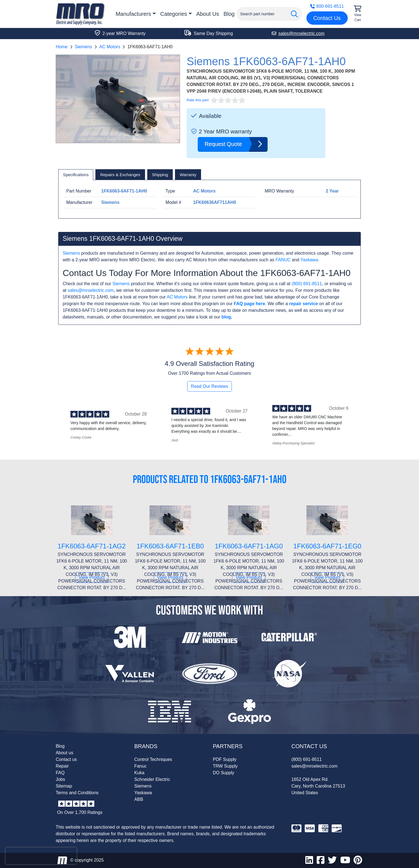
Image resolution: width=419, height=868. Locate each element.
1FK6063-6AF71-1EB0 (170, 546)
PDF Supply (225, 759)
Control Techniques (153, 759)
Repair (62, 766)
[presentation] (41, 856)
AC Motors (110, 47)
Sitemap (64, 786)
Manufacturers (133, 14)
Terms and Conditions (77, 793)
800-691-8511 (327, 6)
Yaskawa (309, 260)
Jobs (60, 779)
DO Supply (224, 773)
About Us (208, 14)
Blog (229, 14)
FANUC (283, 260)
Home (62, 47)
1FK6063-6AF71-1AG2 (92, 546)
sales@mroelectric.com (91, 290)
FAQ (60, 773)
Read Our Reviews (209, 386)
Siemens (83, 47)
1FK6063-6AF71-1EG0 (327, 546)
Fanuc (140, 766)
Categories (174, 14)
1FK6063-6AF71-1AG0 (249, 546)
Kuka (139, 773)
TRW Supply (225, 766)
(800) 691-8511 (307, 284)
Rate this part (198, 100)
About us (64, 753)
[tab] (76, 175)
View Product (92, 577)
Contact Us (327, 18)
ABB (139, 799)
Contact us (66, 759)
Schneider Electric (152, 779)
